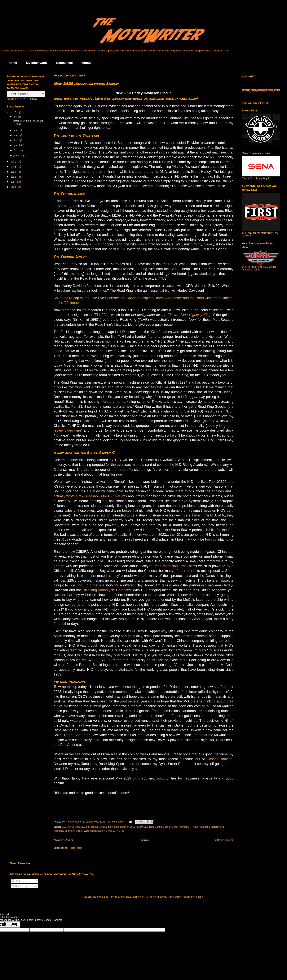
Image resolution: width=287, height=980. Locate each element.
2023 (84, 827)
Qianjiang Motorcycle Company (106, 590)
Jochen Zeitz (170, 827)
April (16, 140)
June (16, 130)
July (16, 117)
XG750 (121, 831)
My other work (36, 63)
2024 (14, 167)
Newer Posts (63, 840)
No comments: (117, 822)
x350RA (102, 831)
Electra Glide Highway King (189, 315)
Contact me (64, 63)
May (16, 135)
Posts (16, 881)
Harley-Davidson (145, 827)
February (19, 150)
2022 (14, 177)
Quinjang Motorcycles (212, 827)
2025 (14, 162)
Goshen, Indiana (219, 759)
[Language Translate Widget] (26, 94)
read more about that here (175, 566)
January (18, 155)
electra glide (106, 827)
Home (13, 63)
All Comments (21, 886)
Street (79, 831)
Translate (28, 99)
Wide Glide (90, 831)
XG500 (112, 831)
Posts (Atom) (76, 848)
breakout (93, 827)
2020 (14, 187)
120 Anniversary (71, 827)
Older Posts (224, 840)
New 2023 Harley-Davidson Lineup (86, 84)
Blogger (200, 897)
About (86, 63)
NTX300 (194, 827)
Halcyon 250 (127, 827)
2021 (13, 182)
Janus (159, 827)
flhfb (116, 827)
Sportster (69, 831)
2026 (14, 112)
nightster (183, 827)
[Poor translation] (14, 924)
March (17, 145)
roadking (58, 831)
